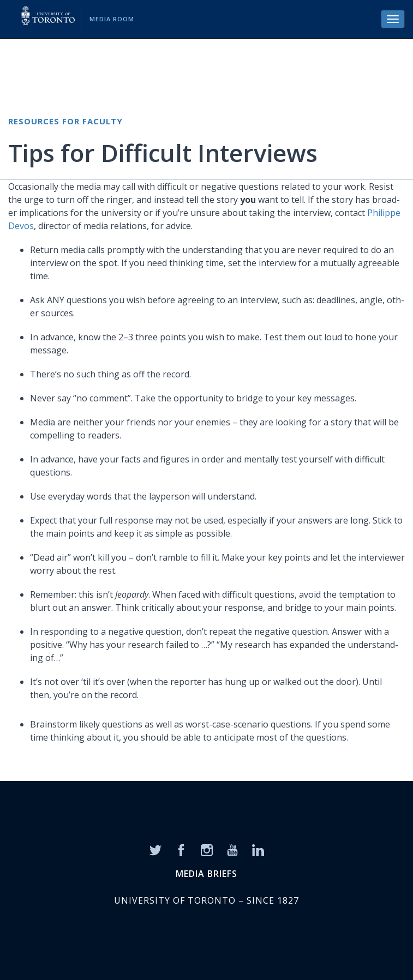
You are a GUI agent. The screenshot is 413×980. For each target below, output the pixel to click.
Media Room (112, 19)
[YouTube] (232, 850)
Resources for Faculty (65, 121)
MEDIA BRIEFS (206, 874)
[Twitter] (155, 850)
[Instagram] (207, 850)
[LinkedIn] (258, 850)
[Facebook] (181, 850)
